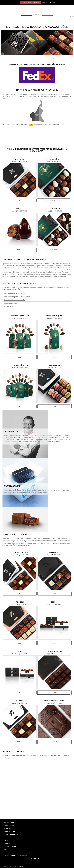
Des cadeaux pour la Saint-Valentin (17, 297)
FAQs (6, 840)
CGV (6, 849)
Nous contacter (10, 846)
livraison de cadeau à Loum (19, 546)
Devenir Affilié (9, 825)
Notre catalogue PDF (12, 834)
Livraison (7, 843)
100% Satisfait (9, 822)
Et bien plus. (9, 306)
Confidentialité (10, 831)
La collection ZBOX (11, 303)
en (73, 17)
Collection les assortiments (15, 300)
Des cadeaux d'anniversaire (14, 293)
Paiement (8, 828)
